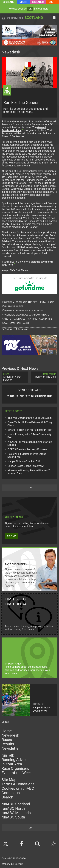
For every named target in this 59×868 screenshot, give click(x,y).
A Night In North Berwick (15, 377)
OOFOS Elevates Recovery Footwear (28, 449)
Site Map (9, 780)
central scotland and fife (20, 302)
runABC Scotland (16, 804)
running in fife (13, 306)
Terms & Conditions (18, 784)
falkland (47, 302)
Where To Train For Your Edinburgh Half (30, 430)
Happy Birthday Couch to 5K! (24, 461)
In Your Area (12, 764)
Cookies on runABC (18, 788)
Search (7, 797)
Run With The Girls (44, 376)
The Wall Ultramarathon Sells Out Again (30, 418)
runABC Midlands (16, 813)
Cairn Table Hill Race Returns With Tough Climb (30, 424)
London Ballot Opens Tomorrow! (26, 466)
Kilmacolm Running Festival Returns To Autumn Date (29, 472)
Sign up (11, 536)
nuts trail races (14, 319)
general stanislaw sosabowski (23, 311)
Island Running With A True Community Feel (29, 436)
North (23, 2)
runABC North (13, 808)
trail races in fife (40, 319)
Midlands (38, 2)
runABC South (13, 817)
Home (7, 731)
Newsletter (11, 748)
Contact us (11, 793)
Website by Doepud (12, 864)
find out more (41, 9)
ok (30, 9)
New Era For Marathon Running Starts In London (30, 443)
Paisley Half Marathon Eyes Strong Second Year (27, 455)
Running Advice (15, 760)
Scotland (8, 2)
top (29, 488)
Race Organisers (15, 768)
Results (8, 744)
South (53, 2)
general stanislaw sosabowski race (26, 315)
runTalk (8, 755)
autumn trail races (16, 323)
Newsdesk (10, 735)
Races (7, 740)
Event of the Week (17, 773)
